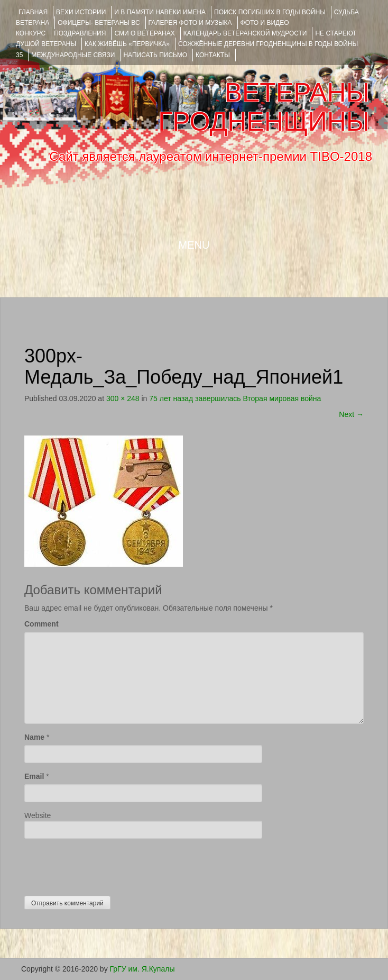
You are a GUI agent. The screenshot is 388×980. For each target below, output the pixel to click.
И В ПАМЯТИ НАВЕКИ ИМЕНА (160, 12)
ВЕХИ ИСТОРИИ (81, 12)
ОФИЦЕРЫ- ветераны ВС (99, 23)
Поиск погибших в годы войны (270, 12)
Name (34, 737)
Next (351, 414)
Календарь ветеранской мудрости (245, 33)
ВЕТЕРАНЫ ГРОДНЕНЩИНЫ (264, 107)
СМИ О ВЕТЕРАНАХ (144, 33)
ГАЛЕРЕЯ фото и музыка (190, 23)
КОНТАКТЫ (213, 55)
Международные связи (73, 55)
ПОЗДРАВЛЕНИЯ (80, 33)
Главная (33, 12)
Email (34, 776)
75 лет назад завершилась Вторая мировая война (235, 398)
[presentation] (105, 865)
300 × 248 (123, 398)
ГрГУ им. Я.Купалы (142, 969)
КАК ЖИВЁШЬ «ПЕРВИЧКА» (127, 44)
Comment (41, 624)
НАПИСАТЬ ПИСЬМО (155, 55)
